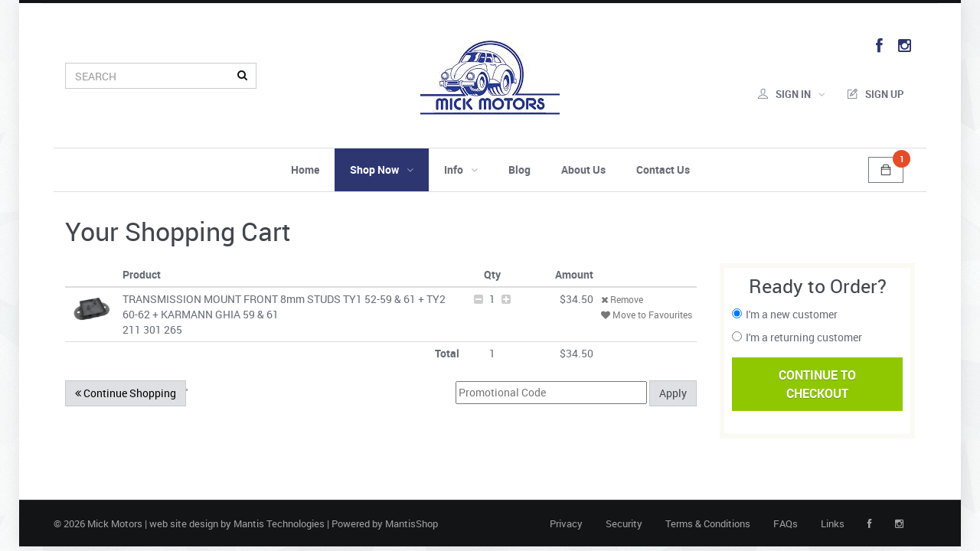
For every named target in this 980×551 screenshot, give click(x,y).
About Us (583, 170)
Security (624, 523)
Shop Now (382, 170)
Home (305, 170)
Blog (519, 170)
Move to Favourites (647, 315)
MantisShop (412, 523)
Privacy (566, 523)
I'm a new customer (792, 314)
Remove (622, 299)
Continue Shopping (126, 393)
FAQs (786, 523)
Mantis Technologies (279, 523)
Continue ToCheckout (817, 384)
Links (833, 523)
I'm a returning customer (804, 337)
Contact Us (663, 170)
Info (461, 170)
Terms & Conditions (708, 523)
